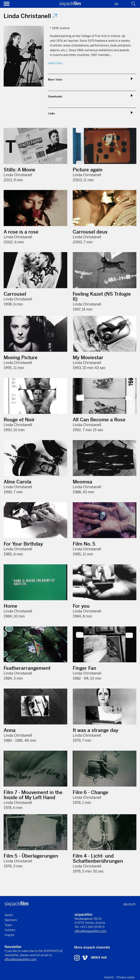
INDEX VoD (99, 958)
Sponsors (11, 920)
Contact (10, 930)
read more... (56, 63)
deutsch (129, 904)
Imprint (9, 935)
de (116, 4)
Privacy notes (126, 977)
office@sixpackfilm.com (91, 931)
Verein (9, 915)
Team (8, 925)
